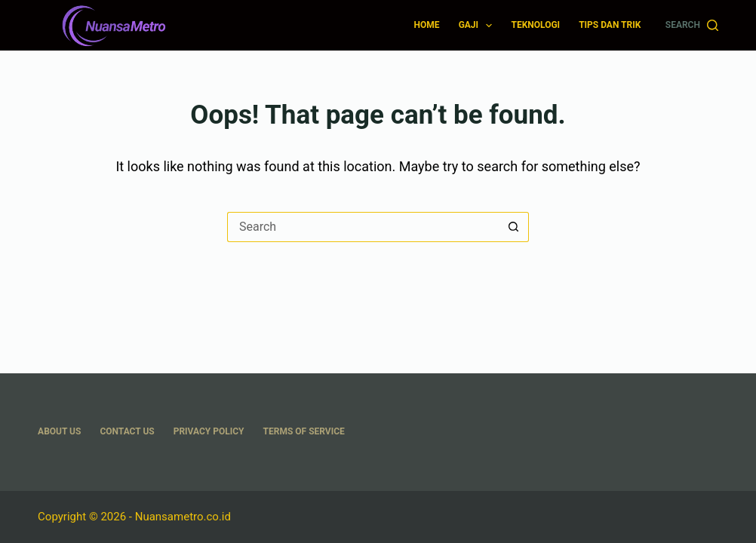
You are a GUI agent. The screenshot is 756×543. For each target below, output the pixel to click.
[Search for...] (363, 227)
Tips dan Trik (610, 25)
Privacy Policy (209, 431)
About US (59, 431)
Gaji (479, 26)
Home (427, 25)
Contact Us (127, 431)
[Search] (692, 26)
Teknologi (535, 25)
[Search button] (514, 227)
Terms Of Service (304, 431)
